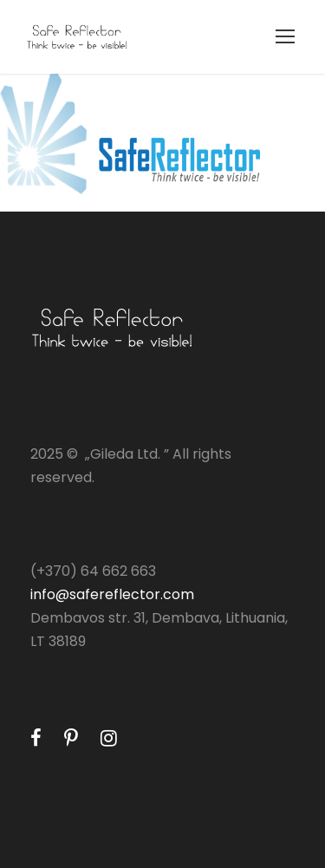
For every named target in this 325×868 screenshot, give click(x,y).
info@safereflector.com (112, 594)
